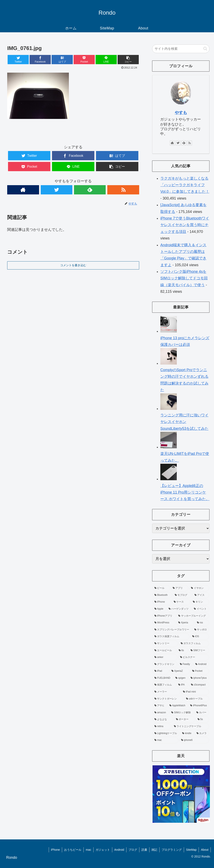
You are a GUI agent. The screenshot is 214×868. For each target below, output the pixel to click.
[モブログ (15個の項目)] (182, 595)
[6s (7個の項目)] (182, 651)
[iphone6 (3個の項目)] (194, 740)
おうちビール (73, 850)
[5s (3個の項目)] (202, 719)
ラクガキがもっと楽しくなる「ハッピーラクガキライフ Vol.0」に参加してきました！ (185, 185)
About (205, 850)
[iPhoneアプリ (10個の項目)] (164, 616)
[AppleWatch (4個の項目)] (178, 706)
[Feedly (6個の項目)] (185, 664)
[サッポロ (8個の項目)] (201, 630)
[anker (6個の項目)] (165, 657)
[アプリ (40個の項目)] (180, 588)
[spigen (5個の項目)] (181, 678)
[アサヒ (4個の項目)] (160, 706)
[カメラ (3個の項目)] (202, 733)
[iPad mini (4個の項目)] (195, 692)
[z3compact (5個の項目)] (199, 685)
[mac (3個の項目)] (165, 740)
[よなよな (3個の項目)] (163, 719)
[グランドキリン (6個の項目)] (165, 664)
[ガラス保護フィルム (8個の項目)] (171, 637)
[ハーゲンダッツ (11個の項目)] (179, 609)
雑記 (154, 850)
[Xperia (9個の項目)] (185, 623)
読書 (144, 850)
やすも (181, 113)
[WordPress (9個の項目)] (164, 623)
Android (119, 850)
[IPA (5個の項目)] (182, 685)
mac (88, 850)
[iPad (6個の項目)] (161, 671)
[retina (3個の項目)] (162, 726)
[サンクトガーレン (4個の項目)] (168, 699)
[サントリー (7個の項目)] (165, 644)
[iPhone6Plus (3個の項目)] (199, 706)
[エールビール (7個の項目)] (164, 651)
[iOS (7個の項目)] (200, 637)
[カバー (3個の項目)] (202, 713)
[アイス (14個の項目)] (201, 595)
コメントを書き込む (73, 265)
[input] (181, 49)
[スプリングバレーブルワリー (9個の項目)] (172, 630)
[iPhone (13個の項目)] (162, 602)
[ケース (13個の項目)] (181, 602)
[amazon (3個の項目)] (161, 713)
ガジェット (103, 850)
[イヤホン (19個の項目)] (199, 588)
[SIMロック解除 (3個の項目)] (181, 713)
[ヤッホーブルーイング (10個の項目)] (193, 616)
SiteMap (191, 850)
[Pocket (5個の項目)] (200, 671)
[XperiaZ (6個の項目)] (180, 671)
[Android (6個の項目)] (201, 664)
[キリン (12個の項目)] (200, 602)
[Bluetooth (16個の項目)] (162, 595)
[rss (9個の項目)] (202, 623)
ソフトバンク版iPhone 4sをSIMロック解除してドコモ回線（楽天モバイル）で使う (184, 278)
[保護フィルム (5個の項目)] (164, 685)
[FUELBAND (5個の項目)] (163, 678)
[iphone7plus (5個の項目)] (199, 678)
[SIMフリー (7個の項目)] (199, 651)
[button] (205, 49)
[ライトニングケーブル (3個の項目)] (191, 726)
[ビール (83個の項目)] (161, 588)
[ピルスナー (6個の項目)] (194, 657)
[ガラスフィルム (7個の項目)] (194, 644)
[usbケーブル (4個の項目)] (197, 699)
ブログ (133, 850)
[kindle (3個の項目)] (187, 733)
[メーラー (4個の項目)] (166, 692)
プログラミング (172, 850)
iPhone (56, 850)
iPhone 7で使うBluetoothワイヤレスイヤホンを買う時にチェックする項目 (185, 225)
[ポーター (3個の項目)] (185, 719)
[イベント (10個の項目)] (201, 609)
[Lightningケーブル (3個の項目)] (166, 733)
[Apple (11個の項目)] (159, 609)
